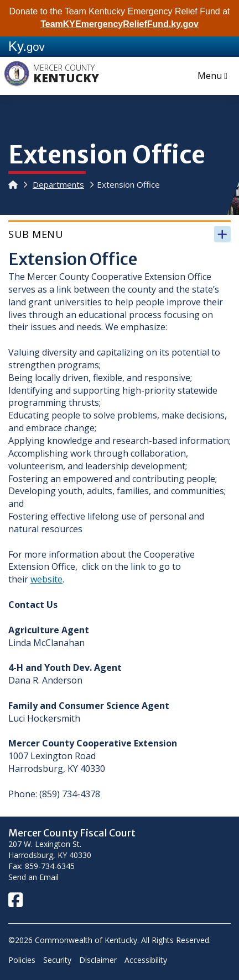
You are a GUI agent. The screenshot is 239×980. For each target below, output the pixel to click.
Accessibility (146, 960)
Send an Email (33, 877)
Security (57, 960)
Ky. (27, 46)
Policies (22, 960)
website (46, 579)
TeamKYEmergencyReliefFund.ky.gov (119, 24)
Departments (58, 184)
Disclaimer (98, 960)
